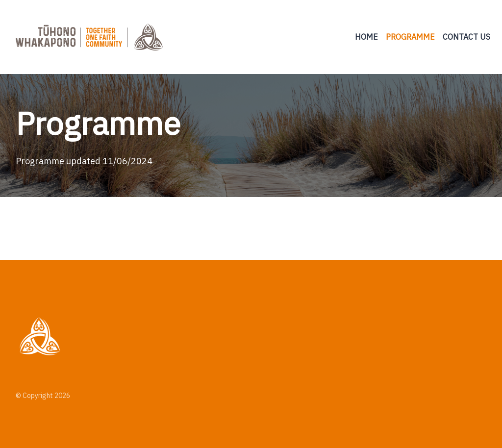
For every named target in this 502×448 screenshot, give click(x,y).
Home (366, 37)
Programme (410, 37)
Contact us (466, 37)
